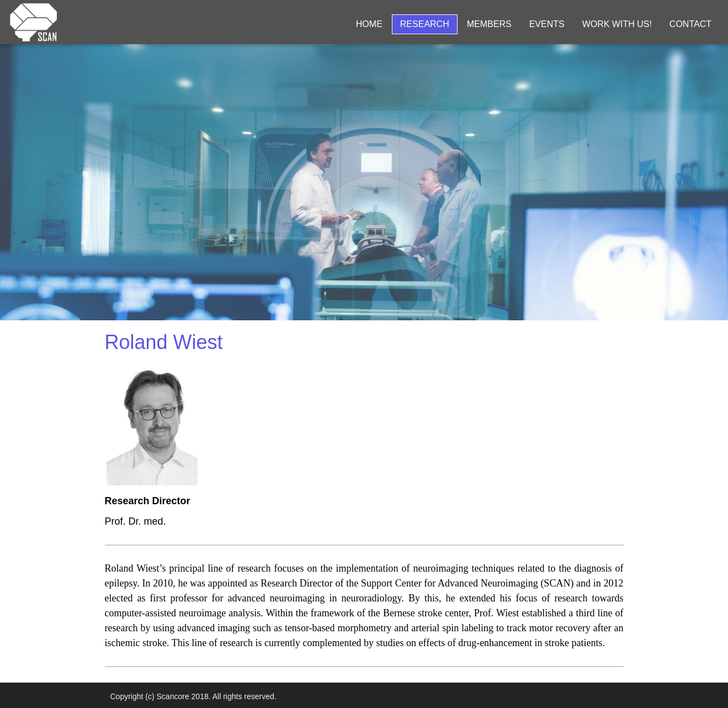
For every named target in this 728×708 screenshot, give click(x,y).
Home (369, 24)
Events (547, 24)
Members (489, 24)
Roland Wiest (164, 342)
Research (425, 24)
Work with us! (617, 24)
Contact (690, 24)
